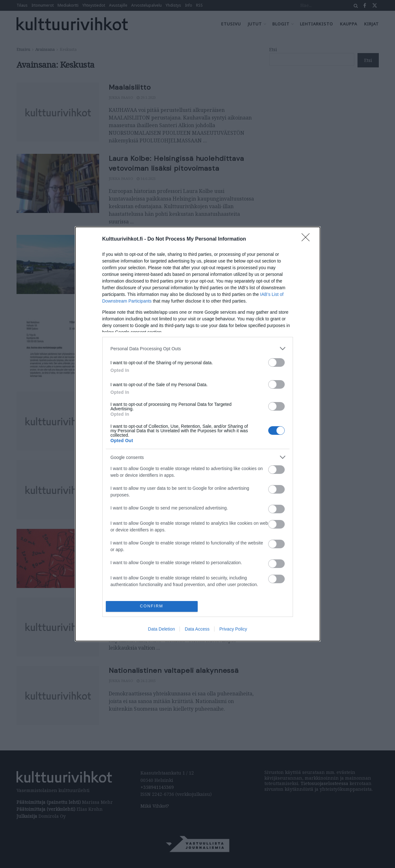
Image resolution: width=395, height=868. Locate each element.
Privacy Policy (233, 629)
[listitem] (198, 349)
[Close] (308, 239)
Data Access (197, 629)
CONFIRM (152, 606)
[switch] (276, 362)
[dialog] (198, 434)
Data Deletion (162, 629)
